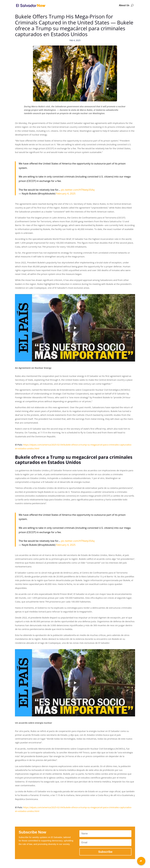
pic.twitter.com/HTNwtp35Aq (78, 190)
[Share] (141, 861)
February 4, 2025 (66, 193)
